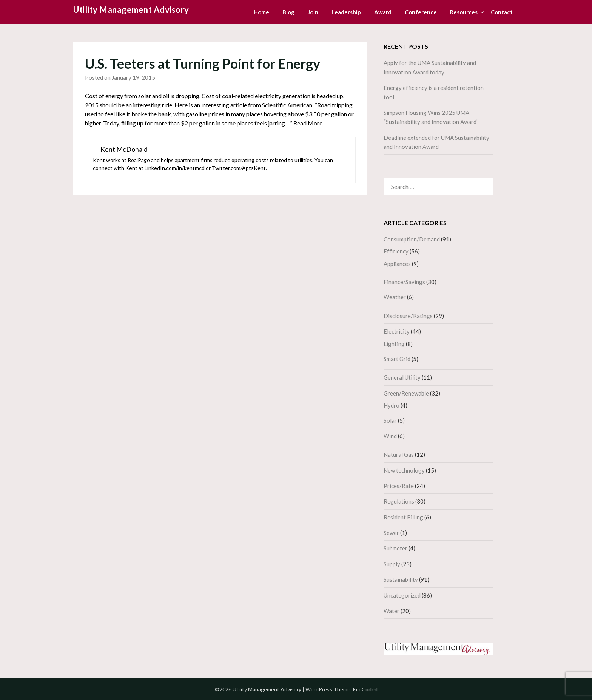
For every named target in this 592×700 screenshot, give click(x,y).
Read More (308, 123)
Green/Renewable (406, 393)
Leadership (346, 12)
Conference (421, 12)
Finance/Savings (404, 282)
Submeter (395, 548)
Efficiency (396, 251)
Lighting (394, 344)
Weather (395, 297)
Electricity (397, 331)
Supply (392, 564)
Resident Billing (403, 517)
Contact (502, 12)
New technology (404, 470)
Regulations (399, 501)
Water (392, 611)
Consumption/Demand (412, 239)
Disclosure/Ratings (408, 316)
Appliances (397, 264)
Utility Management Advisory (131, 10)
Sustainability (401, 579)
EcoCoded (365, 689)
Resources (464, 12)
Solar (390, 420)
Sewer (391, 533)
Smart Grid (397, 359)
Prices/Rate (399, 486)
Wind (390, 436)
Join (313, 12)
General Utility (402, 377)
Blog (288, 12)
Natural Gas (399, 454)
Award (383, 12)
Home (261, 12)
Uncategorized (402, 595)
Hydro (392, 405)
